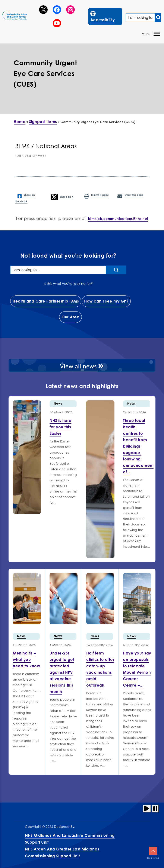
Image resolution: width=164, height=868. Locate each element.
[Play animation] (147, 809)
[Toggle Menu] (157, 34)
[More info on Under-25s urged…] (62, 672)
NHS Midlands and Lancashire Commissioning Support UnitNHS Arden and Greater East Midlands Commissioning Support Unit (70, 846)
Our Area (70, 317)
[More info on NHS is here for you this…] (61, 427)
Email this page (130, 195)
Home (20, 122)
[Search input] (158, 18)
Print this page (96, 195)
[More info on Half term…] (100, 669)
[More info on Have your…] (137, 669)
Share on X (62, 197)
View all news (82, 366)
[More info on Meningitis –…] (26, 659)
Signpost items (43, 122)
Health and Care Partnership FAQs (46, 301)
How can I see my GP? (106, 301)
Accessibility (106, 16)
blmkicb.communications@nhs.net (118, 219)
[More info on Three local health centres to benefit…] (138, 446)
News (58, 403)
